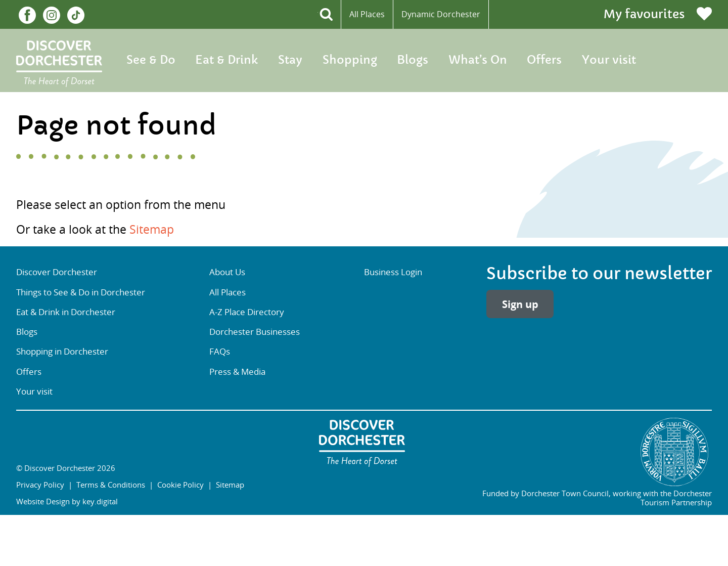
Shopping (350, 60)
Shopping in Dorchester (62, 352)
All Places (367, 14)
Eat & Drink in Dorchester (66, 312)
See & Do (151, 60)
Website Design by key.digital (67, 501)
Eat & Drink (226, 60)
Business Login (393, 272)
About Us (227, 272)
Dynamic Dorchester (441, 14)
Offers (544, 60)
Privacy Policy (40, 485)
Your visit (609, 60)
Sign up (520, 304)
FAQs (220, 352)
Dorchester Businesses (255, 332)
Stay (290, 60)
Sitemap (152, 229)
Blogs (413, 60)
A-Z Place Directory (247, 312)
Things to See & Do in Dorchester (81, 292)
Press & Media (237, 372)
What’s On (478, 60)
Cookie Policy (180, 485)
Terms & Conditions (111, 485)
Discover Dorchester (57, 272)
